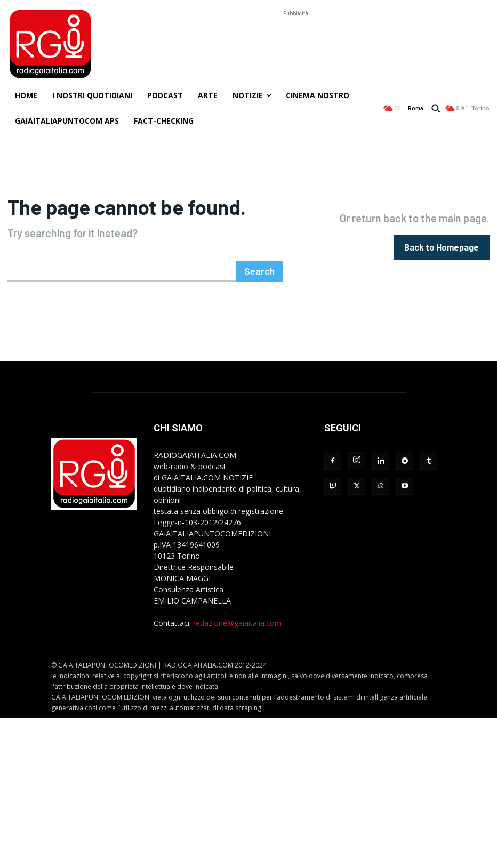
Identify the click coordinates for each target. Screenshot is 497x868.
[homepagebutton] (442, 246)
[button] (436, 108)
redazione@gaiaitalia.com (237, 621)
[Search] (261, 269)
